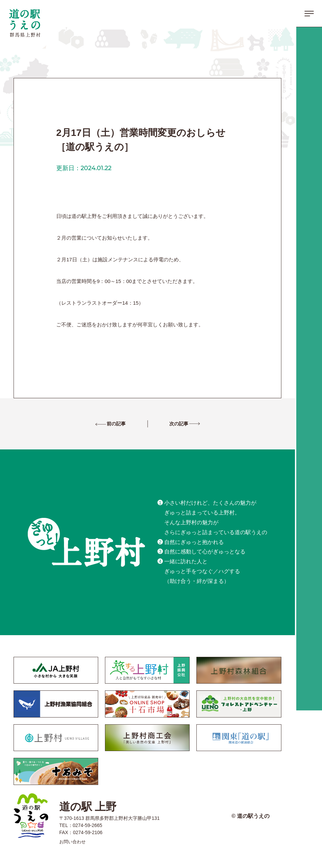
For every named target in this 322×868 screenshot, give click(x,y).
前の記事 (123, 424)
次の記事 (172, 424)
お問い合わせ (76, 842)
